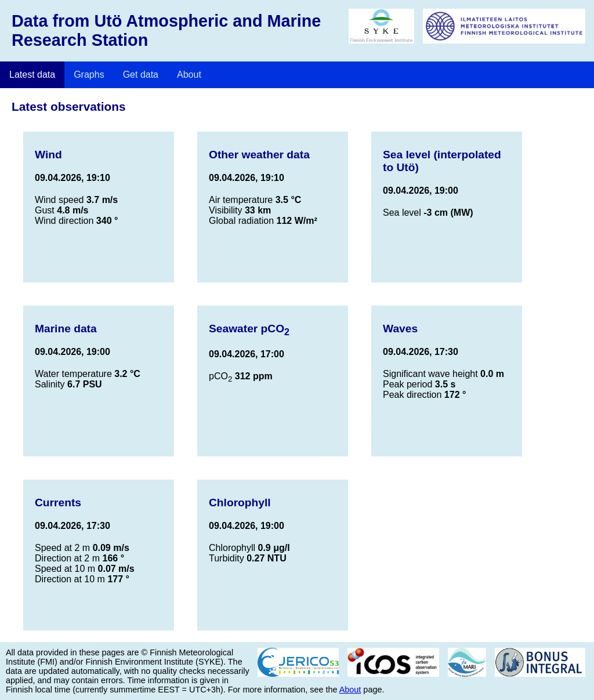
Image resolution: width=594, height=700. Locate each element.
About (189, 75)
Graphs (89, 75)
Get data (141, 75)
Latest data (32, 75)
